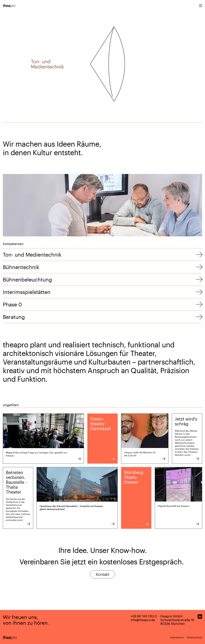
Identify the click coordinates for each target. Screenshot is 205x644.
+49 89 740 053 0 (144, 616)
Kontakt (103, 574)
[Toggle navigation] (201, 6)
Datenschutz (195, 637)
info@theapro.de (143, 620)
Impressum (177, 637)
